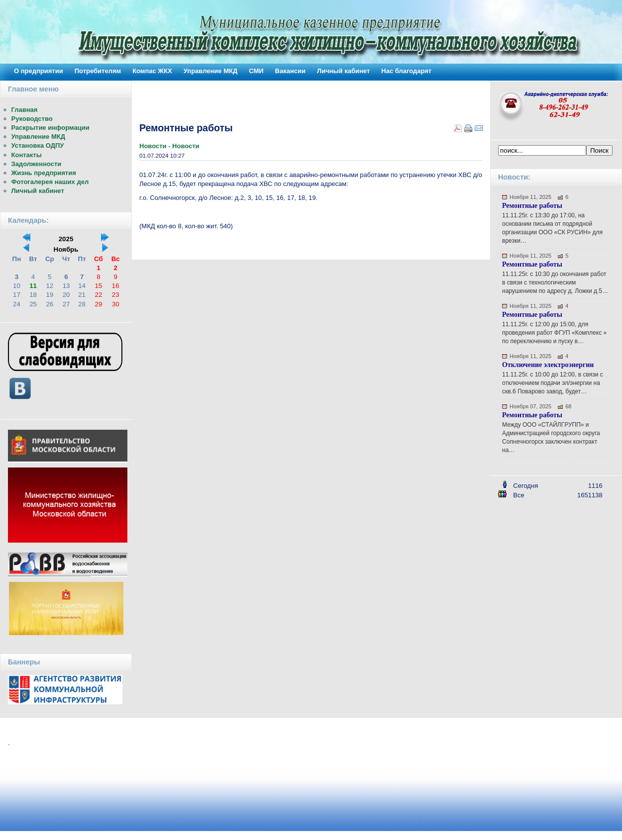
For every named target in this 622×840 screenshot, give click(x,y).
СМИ (256, 71)
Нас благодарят (406, 71)
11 (33, 286)
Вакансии (290, 71)
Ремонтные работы (532, 206)
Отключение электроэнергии (548, 365)
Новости (154, 146)
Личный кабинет (343, 71)
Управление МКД (210, 71)
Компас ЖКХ (152, 71)
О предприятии (39, 71)
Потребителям (98, 71)
